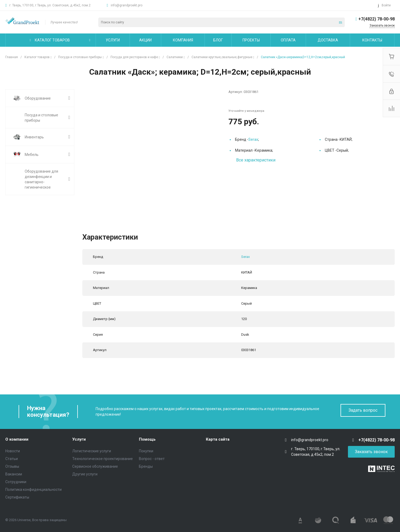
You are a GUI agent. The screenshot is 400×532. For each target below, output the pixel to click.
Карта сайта (218, 439)
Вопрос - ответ (152, 459)
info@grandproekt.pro (127, 5)
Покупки (146, 451)
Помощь (147, 439)
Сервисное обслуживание (95, 466)
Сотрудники (16, 482)
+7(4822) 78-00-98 (376, 19)
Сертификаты (17, 497)
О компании (17, 439)
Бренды (146, 466)
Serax (253, 139)
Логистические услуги (92, 451)
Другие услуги (85, 474)
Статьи (12, 459)
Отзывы (12, 466)
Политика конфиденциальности (33, 490)
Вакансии (14, 474)
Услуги (79, 439)
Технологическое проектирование (103, 459)
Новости (13, 451)
